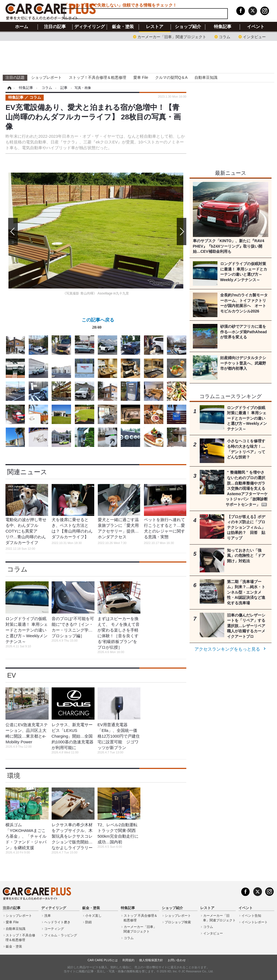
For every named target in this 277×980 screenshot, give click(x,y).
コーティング (54, 929)
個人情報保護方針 (151, 960)
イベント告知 (251, 916)
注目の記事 (55, 27)
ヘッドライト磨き (57, 922)
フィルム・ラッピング (61, 935)
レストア (155, 27)
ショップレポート (46, 77)
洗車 (48, 916)
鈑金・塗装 (123, 27)
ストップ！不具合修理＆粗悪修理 (98, 77)
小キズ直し (93, 916)
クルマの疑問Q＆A (171, 77)
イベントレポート (255, 922)
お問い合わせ (177, 960)
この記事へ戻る (98, 324)
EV (11, 675)
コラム (225, 36)
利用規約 (128, 960)
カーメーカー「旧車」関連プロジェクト (172, 36)
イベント (256, 27)
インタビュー (254, 36)
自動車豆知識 (206, 77)
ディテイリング (90, 27)
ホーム (22, 27)
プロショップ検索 (178, 922)
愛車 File (141, 77)
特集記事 (223, 27)
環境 (14, 776)
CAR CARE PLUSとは (103, 960)
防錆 (89, 922)
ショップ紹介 (188, 27)
